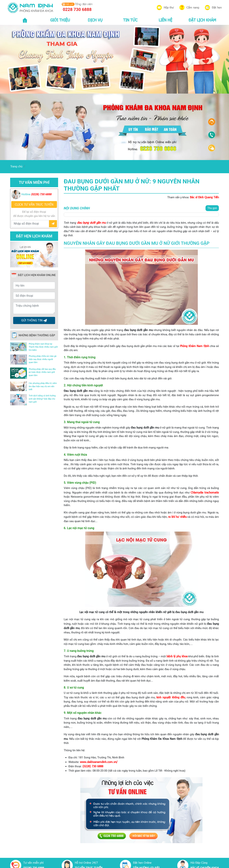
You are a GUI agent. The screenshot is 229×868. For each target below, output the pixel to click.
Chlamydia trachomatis (205, 492)
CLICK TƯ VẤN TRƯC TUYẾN (34, 204)
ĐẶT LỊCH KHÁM (202, 20)
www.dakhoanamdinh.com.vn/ (99, 762)
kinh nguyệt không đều (171, 697)
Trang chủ (16, 166)
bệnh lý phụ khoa (177, 656)
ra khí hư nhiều (177, 517)
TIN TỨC (130, 20)
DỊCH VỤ (95, 20)
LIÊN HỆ (165, 20)
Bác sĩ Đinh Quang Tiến (204, 197)
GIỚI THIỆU (60, 20)
